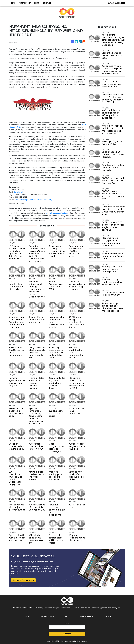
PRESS (37, 3)
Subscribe (67, 634)
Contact (107, 617)
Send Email (18, 192)
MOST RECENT (25, 3)
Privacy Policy (47, 617)
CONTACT (47, 3)
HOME (13, 3)
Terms (27, 617)
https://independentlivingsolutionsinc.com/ (34, 200)
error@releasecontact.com (58, 213)
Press (67, 617)
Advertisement (87, 617)
